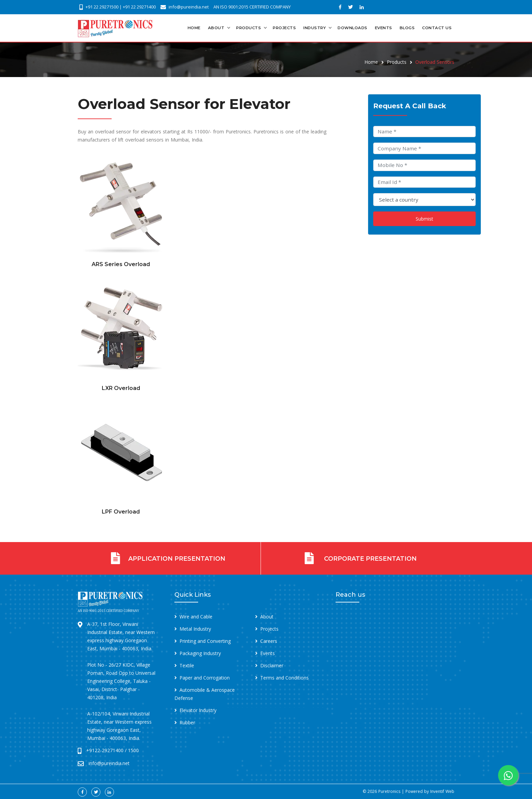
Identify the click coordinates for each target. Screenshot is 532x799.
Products (249, 28)
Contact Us (437, 28)
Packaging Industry (200, 653)
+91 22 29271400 (139, 7)
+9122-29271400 (105, 750)
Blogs (407, 28)
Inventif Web (442, 791)
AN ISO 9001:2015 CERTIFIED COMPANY (252, 7)
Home (194, 28)
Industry (315, 28)
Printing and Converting (205, 641)
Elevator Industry (198, 710)
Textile (187, 665)
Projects (284, 28)
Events (384, 28)
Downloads (353, 28)
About (216, 28)
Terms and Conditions (284, 678)
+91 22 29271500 (102, 7)
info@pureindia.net (189, 7)
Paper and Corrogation (205, 678)
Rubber (187, 722)
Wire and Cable (196, 617)
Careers (269, 641)
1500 (133, 750)
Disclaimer (272, 665)
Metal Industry (195, 629)
